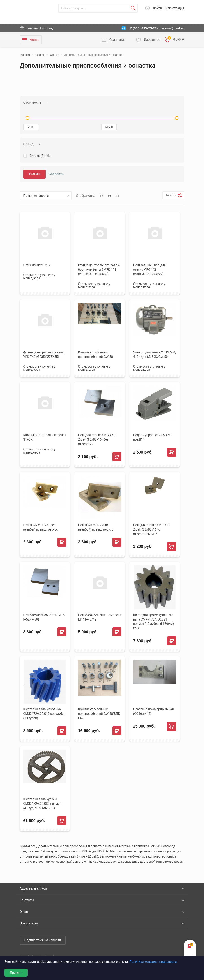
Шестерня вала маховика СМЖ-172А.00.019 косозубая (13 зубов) (44, 714)
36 (109, 196)
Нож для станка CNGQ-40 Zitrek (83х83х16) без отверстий (97, 439)
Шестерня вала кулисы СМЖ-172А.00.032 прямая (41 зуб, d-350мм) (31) (42, 804)
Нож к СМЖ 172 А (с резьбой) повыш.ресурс (96, 527)
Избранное (152, 40)
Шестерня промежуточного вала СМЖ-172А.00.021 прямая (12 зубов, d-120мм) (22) (153, 622)
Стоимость (33, 102)
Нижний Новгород (39, 28)
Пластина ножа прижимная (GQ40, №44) (153, 711)
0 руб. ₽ (175, 40)
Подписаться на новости (43, 940)
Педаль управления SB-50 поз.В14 (152, 437)
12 (102, 196)
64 (117, 196)
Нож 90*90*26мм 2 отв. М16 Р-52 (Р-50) (44, 617)
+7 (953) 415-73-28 (142, 28)
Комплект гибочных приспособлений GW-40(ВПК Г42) (99, 714)
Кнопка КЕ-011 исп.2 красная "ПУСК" (45, 437)
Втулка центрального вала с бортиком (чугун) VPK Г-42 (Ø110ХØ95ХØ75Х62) (99, 270)
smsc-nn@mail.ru (170, 28)
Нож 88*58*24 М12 (37, 265)
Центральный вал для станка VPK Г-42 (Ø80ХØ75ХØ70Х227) (149, 270)
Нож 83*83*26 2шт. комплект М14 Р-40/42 (100, 617)
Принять (16, 973)
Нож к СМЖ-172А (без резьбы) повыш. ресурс (41, 527)
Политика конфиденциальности (153, 962)
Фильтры (168, 195)
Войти (157, 8)
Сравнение (117, 40)
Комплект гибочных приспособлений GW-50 (95, 355)
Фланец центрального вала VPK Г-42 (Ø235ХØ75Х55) (43, 355)
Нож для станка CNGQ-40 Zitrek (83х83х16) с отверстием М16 (152, 529)
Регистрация (175, 8)
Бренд (28, 144)
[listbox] (46, 196)
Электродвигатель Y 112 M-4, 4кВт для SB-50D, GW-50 (154, 355)
